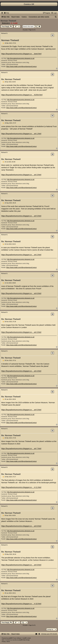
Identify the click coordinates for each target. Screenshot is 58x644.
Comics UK (29, 4)
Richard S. (4, 33)
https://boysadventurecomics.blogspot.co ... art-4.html (21, 371)
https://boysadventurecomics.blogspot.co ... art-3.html (21, 175)
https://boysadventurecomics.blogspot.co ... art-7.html (21, 449)
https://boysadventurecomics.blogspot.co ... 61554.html (22, 95)
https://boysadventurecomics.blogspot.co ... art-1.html (21, 134)
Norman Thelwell (8, 21)
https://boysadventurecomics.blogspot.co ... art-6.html (21, 293)
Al (11, 23)
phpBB (10, 638)
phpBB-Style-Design (24, 640)
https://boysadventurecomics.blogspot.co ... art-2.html (21, 255)
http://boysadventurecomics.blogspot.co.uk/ (21, 58)
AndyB (15, 23)
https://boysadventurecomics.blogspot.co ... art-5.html (21, 216)
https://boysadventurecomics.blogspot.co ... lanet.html (21, 54)
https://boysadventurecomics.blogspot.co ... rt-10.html (21, 604)
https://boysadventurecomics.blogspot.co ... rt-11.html (21, 487)
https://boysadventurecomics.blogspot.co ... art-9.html (21, 565)
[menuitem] (6, 13)
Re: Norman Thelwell (11, 79)
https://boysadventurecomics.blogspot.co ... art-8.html (21, 526)
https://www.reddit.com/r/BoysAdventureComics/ (21, 67)
